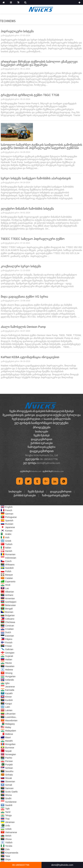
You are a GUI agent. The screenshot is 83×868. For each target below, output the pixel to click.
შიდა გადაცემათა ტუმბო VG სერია (24, 297)
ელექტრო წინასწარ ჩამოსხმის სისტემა (27, 209)
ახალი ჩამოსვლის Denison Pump (23, 327)
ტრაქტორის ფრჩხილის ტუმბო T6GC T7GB (30, 95)
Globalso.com (36, 471)
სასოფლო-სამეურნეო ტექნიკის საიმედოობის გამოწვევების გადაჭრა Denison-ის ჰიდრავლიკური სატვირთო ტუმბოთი (41, 146)
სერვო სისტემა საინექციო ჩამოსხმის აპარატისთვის (36, 178)
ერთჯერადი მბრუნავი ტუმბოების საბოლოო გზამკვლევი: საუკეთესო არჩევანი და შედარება (39, 63)
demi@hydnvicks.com (48, 463)
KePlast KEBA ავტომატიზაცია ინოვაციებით (30, 357)
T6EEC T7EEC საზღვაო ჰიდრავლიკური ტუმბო (33, 239)
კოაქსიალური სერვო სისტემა (21, 266)
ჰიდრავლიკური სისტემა (17, 31)
